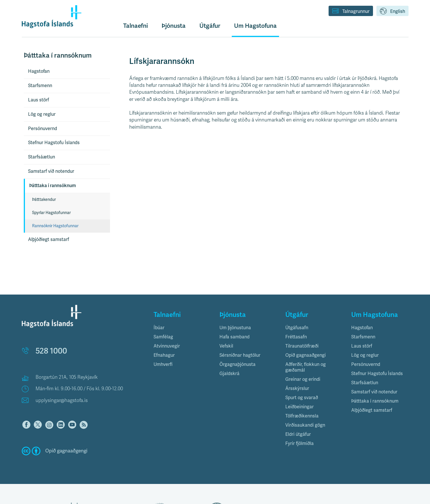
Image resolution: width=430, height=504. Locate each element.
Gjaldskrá (229, 374)
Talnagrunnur (351, 11)
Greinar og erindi (303, 379)
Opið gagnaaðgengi (306, 355)
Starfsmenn (40, 86)
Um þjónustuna (235, 328)
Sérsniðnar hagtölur (240, 355)
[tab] (182, 328)
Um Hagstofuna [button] (255, 26)
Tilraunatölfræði (302, 346)
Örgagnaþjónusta (237, 364)
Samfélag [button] (163, 337)
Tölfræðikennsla (302, 416)
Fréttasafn (296, 337)
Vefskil (226, 346)
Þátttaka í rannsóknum (53, 186)
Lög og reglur (42, 114)
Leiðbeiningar (300, 407)
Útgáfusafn (297, 328)
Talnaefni (136, 26)
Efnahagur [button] (164, 355)
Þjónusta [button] (174, 26)
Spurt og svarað (302, 398)
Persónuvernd (43, 129)
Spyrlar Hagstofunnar (51, 213)
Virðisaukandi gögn (305, 425)
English (392, 11)
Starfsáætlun (42, 157)
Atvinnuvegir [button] (167, 346)
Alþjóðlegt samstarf (49, 240)
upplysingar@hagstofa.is (62, 400)
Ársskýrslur (297, 389)
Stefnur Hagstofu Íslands (54, 143)
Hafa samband (234, 337)
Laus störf (39, 100)
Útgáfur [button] (210, 26)
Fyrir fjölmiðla (300, 444)
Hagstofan (39, 71)
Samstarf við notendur (51, 171)
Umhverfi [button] (163, 364)
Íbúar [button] (159, 328)
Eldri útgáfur (298, 434)
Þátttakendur (44, 200)
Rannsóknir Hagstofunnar (55, 226)
